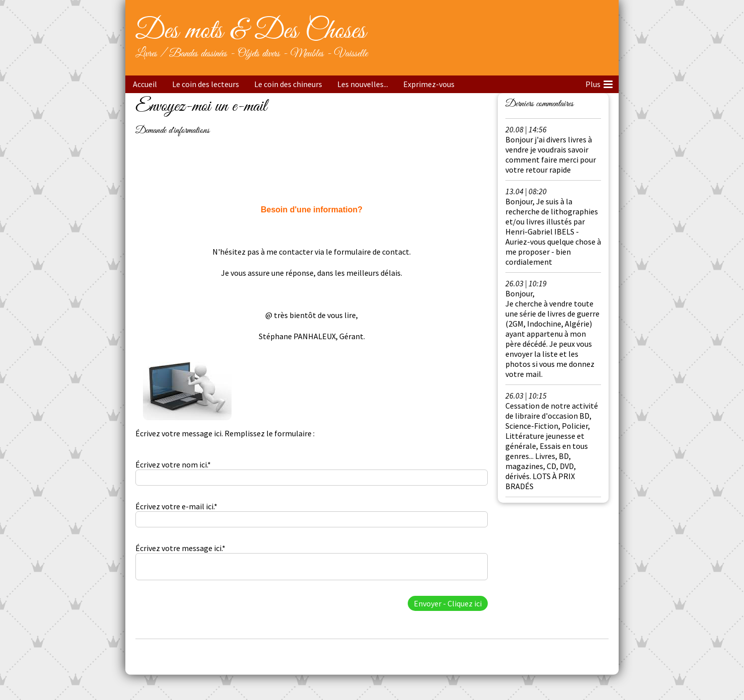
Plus (599, 83)
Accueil (145, 84)
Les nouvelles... (363, 84)
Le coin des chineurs (288, 84)
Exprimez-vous (429, 84)
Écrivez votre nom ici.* (173, 464)
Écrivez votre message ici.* (180, 548)
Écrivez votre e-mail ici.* (176, 506)
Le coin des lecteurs (206, 84)
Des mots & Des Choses (250, 31)
